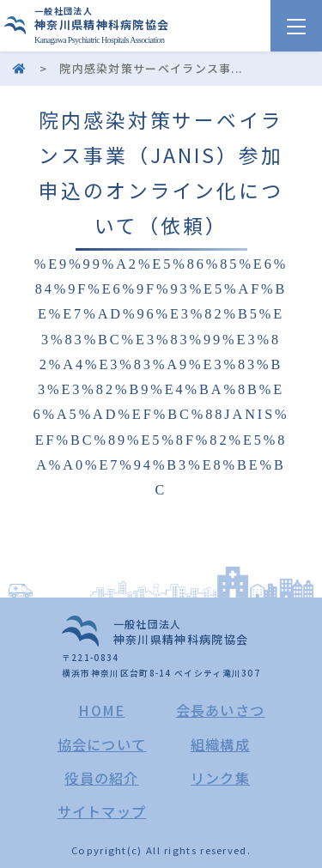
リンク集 (220, 778)
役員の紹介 (102, 778)
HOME (101, 710)
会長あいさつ (221, 710)
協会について (102, 744)
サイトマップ (102, 811)
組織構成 (220, 744)
